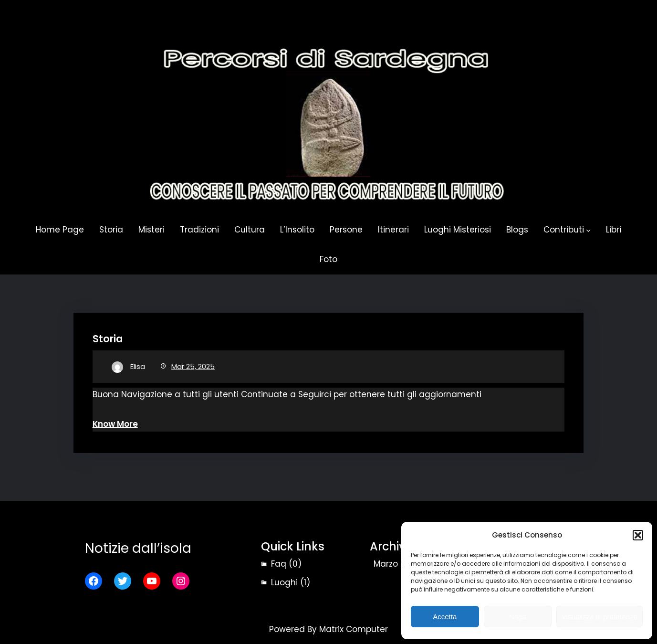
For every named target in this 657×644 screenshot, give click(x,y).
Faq (279, 564)
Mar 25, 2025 (193, 366)
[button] (638, 535)
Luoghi (284, 582)
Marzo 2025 (397, 564)
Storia (108, 339)
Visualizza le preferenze (600, 617)
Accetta (445, 617)
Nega (518, 617)
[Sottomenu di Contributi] (588, 230)
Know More (115, 424)
